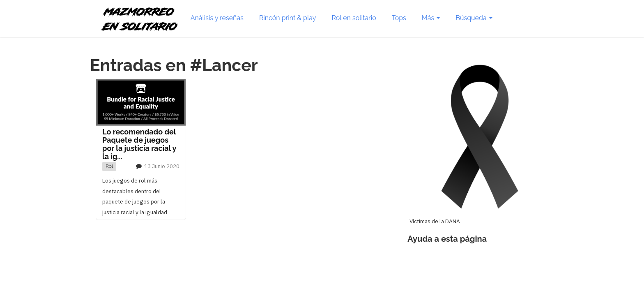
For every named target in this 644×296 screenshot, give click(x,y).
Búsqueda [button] (474, 18)
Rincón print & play (288, 18)
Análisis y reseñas (217, 18)
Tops (399, 18)
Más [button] (431, 18)
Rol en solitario (354, 18)
